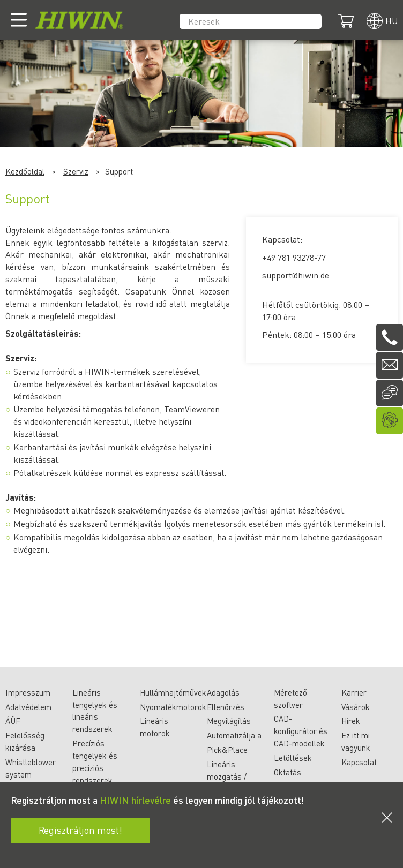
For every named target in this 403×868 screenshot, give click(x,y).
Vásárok (356, 707)
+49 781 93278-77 (294, 257)
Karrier (354, 692)
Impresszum (28, 692)
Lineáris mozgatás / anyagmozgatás (235, 776)
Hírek (351, 721)
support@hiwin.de (296, 275)
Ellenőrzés (226, 707)
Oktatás (288, 772)
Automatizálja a (234, 735)
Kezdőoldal (25, 171)
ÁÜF (13, 721)
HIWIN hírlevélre (135, 800)
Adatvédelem (28, 707)
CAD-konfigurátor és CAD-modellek (301, 731)
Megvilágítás (229, 721)
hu (391, 21)
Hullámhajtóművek (173, 692)
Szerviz (76, 171)
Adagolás (223, 692)
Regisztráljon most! (80, 830)
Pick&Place (227, 750)
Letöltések (293, 758)
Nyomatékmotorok (173, 707)
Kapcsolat (359, 762)
